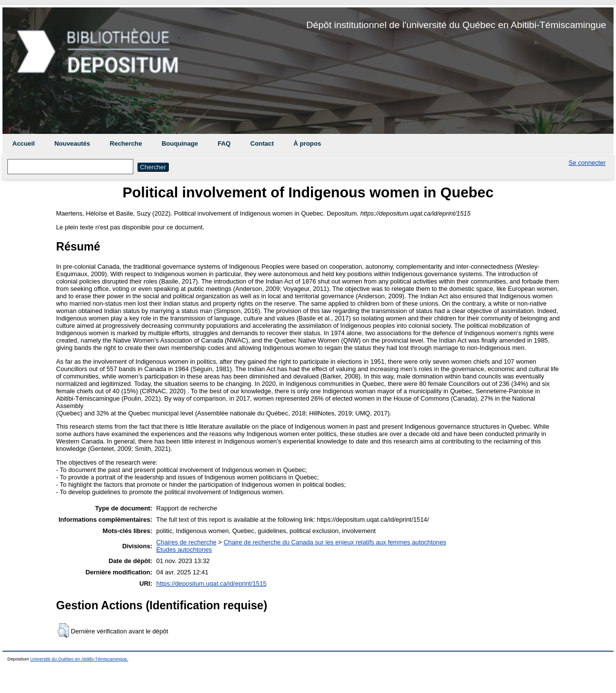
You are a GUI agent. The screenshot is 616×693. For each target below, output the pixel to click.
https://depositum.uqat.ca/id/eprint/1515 (212, 583)
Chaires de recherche (186, 542)
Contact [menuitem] (262, 143)
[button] (63, 630)
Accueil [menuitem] (24, 143)
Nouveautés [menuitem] (73, 143)
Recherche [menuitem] (126, 143)
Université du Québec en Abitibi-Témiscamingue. (79, 659)
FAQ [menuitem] (224, 143)
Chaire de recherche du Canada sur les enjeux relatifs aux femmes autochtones (335, 542)
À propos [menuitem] (307, 143)
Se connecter (587, 163)
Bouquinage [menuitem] (180, 143)
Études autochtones (184, 550)
